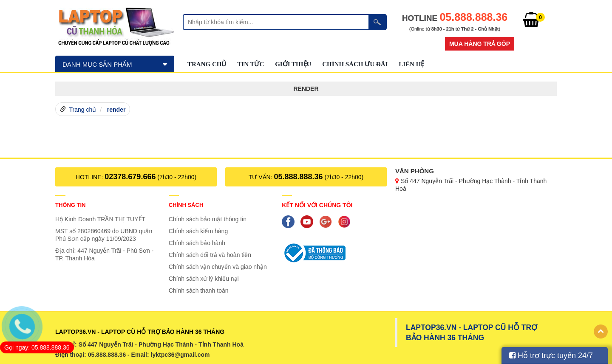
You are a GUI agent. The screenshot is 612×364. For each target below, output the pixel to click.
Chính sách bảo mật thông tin (208, 219)
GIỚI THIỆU (293, 64)
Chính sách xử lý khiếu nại (204, 279)
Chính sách (186, 205)
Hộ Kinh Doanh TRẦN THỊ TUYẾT (100, 219)
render (116, 110)
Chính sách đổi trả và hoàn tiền (210, 255)
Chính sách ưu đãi (355, 64)
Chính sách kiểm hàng (198, 231)
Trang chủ (207, 64)
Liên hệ (411, 64)
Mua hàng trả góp (480, 44)
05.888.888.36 (298, 177)
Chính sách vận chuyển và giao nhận (218, 267)
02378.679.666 (130, 177)
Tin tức (251, 64)
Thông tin (71, 205)
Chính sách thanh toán (199, 291)
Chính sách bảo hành (197, 243)
